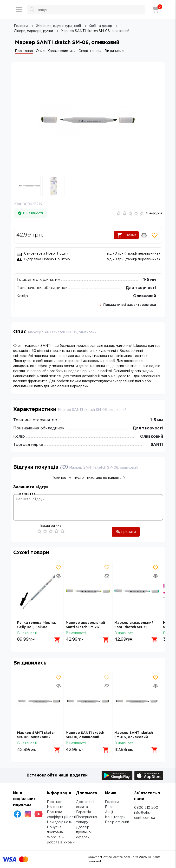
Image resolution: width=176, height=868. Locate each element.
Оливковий (145, 296)
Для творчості (141, 288)
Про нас (54, 802)
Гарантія (83, 812)
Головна (112, 802)
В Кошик (126, 235)
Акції (109, 812)
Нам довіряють (59, 822)
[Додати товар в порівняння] (144, 235)
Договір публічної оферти (84, 832)
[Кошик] (156, 10)
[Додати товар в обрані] (155, 235)
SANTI (157, 445)
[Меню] (19, 10)
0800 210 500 (146, 808)
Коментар (27, 494)
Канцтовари (115, 817)
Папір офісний (117, 822)
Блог (109, 807)
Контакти (55, 807)
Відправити (126, 532)
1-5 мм (150, 280)
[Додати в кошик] (57, 640)
